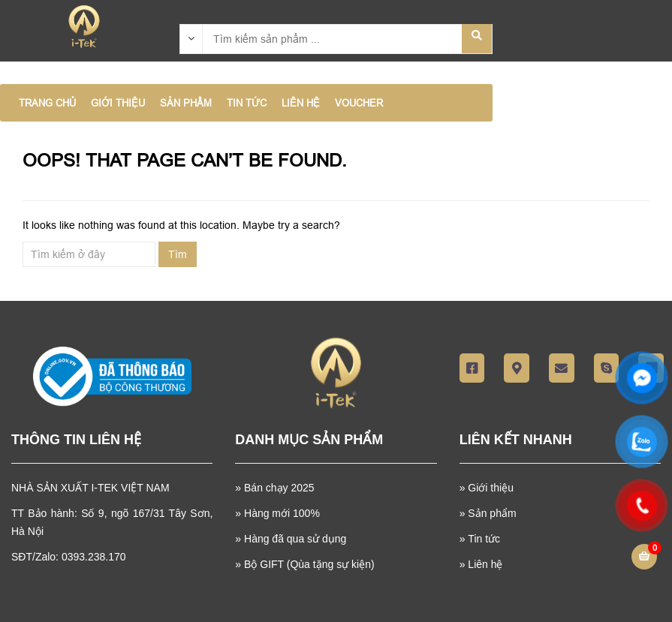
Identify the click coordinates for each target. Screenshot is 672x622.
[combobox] (191, 38)
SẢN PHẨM (186, 103)
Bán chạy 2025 (278, 488)
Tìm (178, 254)
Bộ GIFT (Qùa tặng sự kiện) (309, 564)
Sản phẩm (492, 513)
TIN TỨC (247, 103)
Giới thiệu (491, 488)
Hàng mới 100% (282, 513)
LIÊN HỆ (301, 103)
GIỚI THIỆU (118, 103)
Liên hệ (485, 564)
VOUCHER (359, 103)
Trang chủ (47, 103)
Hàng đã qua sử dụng (295, 539)
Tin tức (484, 539)
